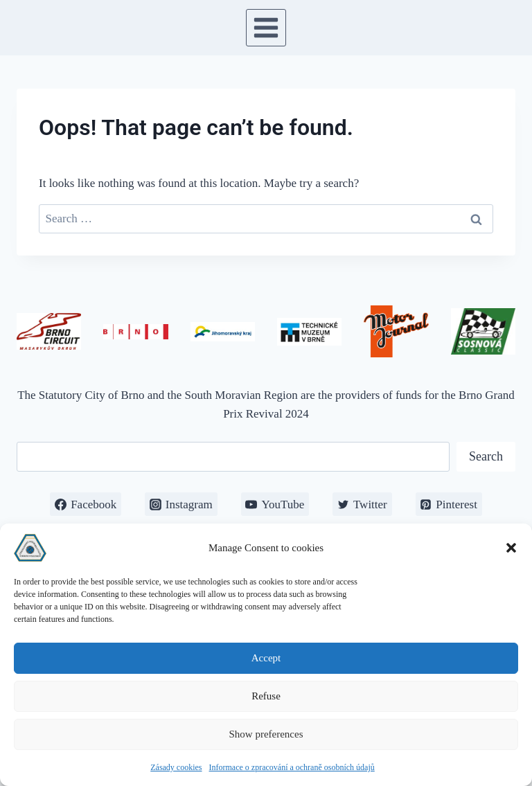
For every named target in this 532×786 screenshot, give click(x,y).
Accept (266, 658)
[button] (511, 548)
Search (486, 456)
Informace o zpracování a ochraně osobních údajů (292, 767)
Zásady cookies (176, 767)
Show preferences (266, 734)
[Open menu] (266, 27)
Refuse (266, 696)
